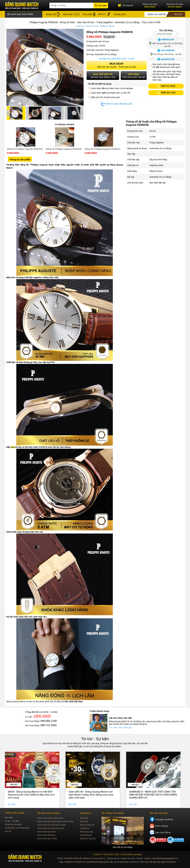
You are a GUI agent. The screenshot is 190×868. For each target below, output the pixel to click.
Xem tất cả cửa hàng (122, 847)
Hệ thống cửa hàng (13, 824)
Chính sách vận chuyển (47, 838)
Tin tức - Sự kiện (95, 739)
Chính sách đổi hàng (46, 835)
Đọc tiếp (12, 804)
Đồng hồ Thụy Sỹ (88, 838)
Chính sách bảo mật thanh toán (51, 828)
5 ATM (153, 137)
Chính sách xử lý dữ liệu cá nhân (51, 825)
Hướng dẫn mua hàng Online (17, 828)
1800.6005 (116, 59)
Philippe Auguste (107, 26)
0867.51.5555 (49, 725)
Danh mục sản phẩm (20, 14)
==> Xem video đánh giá (120, 727)
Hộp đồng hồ (86, 835)
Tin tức (14, 784)
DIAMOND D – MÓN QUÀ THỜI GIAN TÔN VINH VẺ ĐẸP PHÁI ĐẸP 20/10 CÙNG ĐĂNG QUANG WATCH (153, 794)
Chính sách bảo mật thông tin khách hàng (55, 821)
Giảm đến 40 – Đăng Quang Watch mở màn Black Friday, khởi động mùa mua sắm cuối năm (91, 794)
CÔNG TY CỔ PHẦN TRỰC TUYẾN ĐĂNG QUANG (118, 854)
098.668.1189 (49, 721)
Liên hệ (8, 831)
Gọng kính (85, 828)
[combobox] (166, 34)
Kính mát (84, 821)
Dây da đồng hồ (87, 825)
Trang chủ (80, 26)
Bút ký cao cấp (86, 832)
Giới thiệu (9, 817)
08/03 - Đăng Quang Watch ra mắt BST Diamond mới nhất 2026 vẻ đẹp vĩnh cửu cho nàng (31, 794)
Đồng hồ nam (92, 26)
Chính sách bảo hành (46, 832)
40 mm (153, 131)
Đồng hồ (84, 818)
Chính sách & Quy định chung (50, 818)
